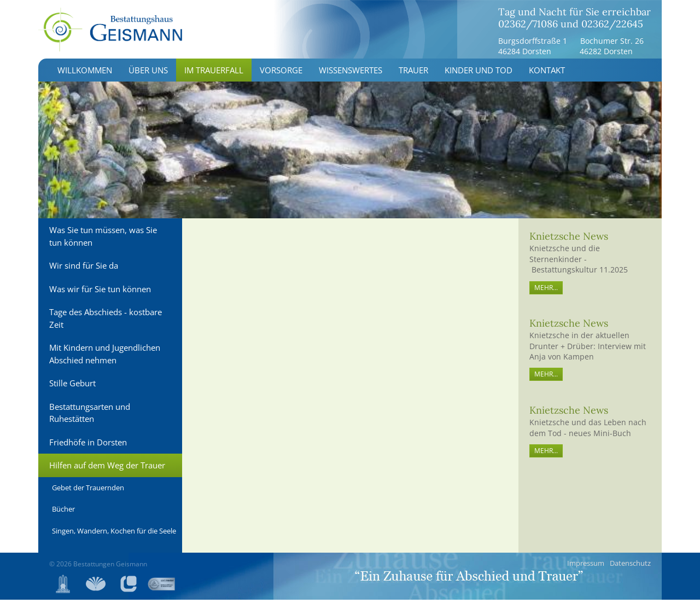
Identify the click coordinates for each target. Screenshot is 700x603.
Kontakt (547, 73)
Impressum (586, 566)
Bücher (63, 512)
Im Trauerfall (214, 73)
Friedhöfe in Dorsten (88, 445)
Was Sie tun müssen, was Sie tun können (103, 239)
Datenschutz (630, 566)
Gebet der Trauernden (88, 491)
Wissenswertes (351, 73)
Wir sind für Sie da (84, 269)
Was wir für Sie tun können (100, 292)
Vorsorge (281, 73)
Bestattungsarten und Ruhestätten (90, 416)
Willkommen (85, 73)
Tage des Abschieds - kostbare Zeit (106, 321)
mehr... (546, 291)
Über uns (148, 73)
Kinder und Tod (479, 73)
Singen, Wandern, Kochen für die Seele (114, 534)
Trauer (413, 73)
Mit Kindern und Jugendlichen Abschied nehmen (105, 357)
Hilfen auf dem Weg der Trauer (107, 468)
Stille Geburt (72, 386)
